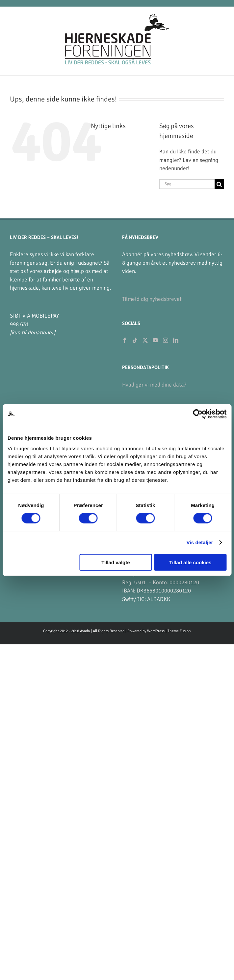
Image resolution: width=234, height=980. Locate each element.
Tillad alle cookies (190, 562)
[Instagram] (166, 340)
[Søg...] (187, 184)
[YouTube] (155, 340)
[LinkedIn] (176, 340)
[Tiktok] (135, 340)
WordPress (156, 631)
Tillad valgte (116, 562)
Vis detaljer (200, 542)
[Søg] (219, 184)
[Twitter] (145, 340)
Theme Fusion (179, 631)
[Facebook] (125, 340)
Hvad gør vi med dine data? (154, 385)
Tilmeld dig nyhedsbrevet (152, 299)
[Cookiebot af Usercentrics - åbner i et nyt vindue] (198, 414)
